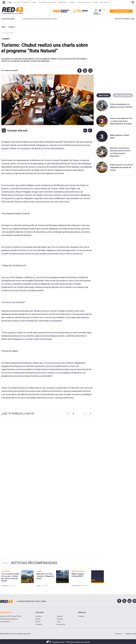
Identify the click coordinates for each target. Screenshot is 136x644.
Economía (39, 624)
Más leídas (104, 95)
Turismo (5, 39)
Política (38, 622)
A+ (85, 130)
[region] (115, 40)
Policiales (60, 619)
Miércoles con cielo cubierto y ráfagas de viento (45, 576)
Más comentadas (123, 95)
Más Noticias (61, 624)
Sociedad (39, 616)
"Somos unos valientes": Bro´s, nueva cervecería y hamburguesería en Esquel (121, 121)
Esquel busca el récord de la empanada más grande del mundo (122, 167)
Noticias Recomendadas (34, 563)
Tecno (59, 622)
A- (90, 130)
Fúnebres (81, 616)
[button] (79, 71)
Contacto (118, 634)
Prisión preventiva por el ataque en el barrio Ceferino (37, 19)
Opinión (38, 619)
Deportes (60, 616)
